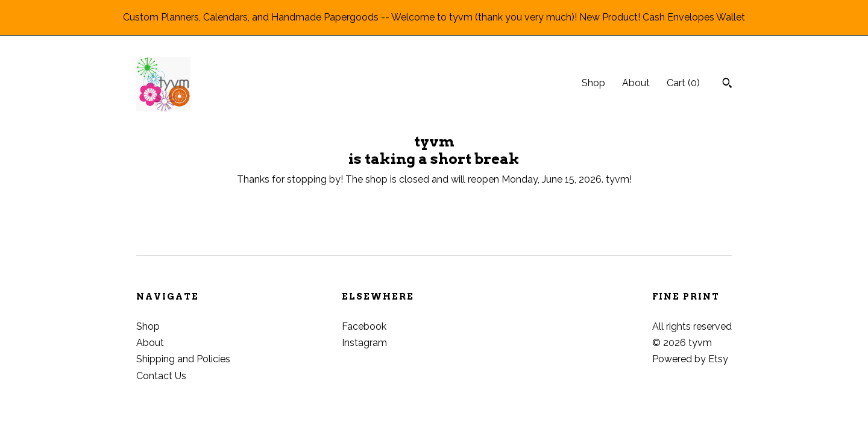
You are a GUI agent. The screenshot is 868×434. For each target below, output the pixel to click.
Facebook (364, 326)
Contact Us (161, 376)
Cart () (683, 83)
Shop (593, 83)
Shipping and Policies (183, 359)
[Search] (727, 84)
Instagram (364, 343)
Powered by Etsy (690, 359)
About (636, 83)
